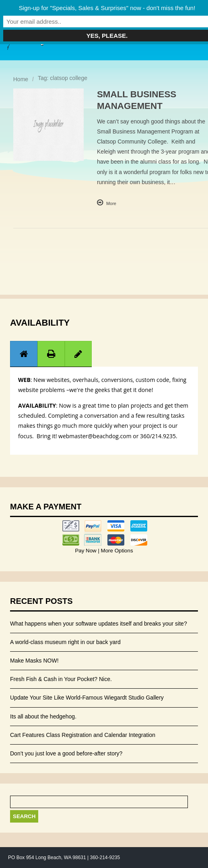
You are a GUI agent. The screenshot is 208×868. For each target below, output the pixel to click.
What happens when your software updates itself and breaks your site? (99, 624)
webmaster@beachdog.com (95, 436)
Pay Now (86, 551)
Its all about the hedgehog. (43, 716)
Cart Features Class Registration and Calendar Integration (83, 735)
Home (21, 79)
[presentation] (24, 354)
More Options (116, 551)
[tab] (24, 354)
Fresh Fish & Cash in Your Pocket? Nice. (61, 679)
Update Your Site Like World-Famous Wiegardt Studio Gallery (87, 698)
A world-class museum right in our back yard (65, 642)
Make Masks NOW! (34, 661)
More (111, 203)
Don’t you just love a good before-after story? (66, 753)
